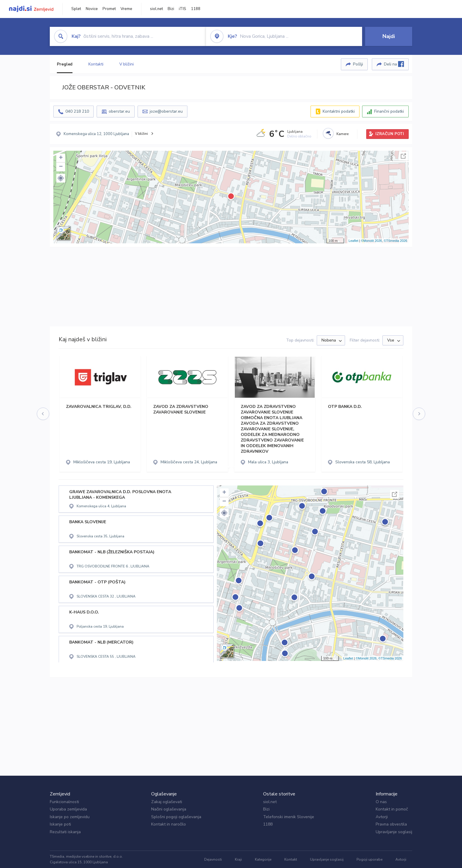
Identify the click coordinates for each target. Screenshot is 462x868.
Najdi (389, 36)
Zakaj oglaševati (167, 802)
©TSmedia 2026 (395, 241)
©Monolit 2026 (371, 241)
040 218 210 (77, 111)
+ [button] (61, 158)
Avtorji (382, 817)
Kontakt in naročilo (169, 824)
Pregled (65, 64)
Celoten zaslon (403, 156)
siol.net (156, 9)
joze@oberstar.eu (166, 111)
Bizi (171, 9)
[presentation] (43, 414)
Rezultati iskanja (65, 832)
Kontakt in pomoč (392, 809)
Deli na (394, 64)
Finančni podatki (389, 111)
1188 (196, 9)
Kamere (343, 134)
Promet (109, 9)
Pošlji (358, 64)
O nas (381, 802)
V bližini (127, 64)
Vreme (126, 9)
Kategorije (263, 859)
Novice (92, 9)
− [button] (61, 167)
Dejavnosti (213, 859)
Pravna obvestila (391, 824)
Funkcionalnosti (64, 802)
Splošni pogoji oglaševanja (176, 817)
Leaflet (353, 241)
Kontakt (291, 859)
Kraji (238, 859)
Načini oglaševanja (169, 809)
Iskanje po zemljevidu (70, 817)
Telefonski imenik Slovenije (289, 817)
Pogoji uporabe (369, 859)
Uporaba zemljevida (68, 809)
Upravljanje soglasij (394, 832)
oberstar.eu (119, 111)
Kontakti (96, 64)
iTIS (183, 9)
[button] (61, 178)
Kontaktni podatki (339, 111)
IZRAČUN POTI (390, 134)
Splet (76, 9)
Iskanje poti (60, 824)
